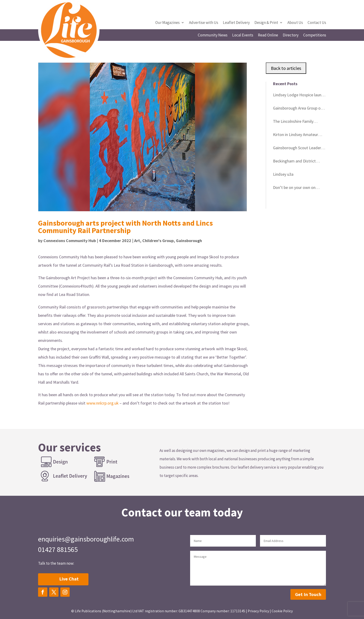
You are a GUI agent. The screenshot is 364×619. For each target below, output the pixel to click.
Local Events (243, 36)
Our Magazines (167, 23)
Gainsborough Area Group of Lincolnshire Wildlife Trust (298, 109)
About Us (295, 23)
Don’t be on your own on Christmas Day (294, 188)
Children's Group (158, 241)
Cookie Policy (282, 611)
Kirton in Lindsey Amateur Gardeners (296, 135)
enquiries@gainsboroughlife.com (86, 539)
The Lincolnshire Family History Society (293, 122)
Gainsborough (189, 241)
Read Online (268, 36)
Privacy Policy (258, 611)
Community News (213, 36)
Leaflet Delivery (236, 23)
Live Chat (69, 579)
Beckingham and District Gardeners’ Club (294, 162)
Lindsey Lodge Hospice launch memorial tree (299, 96)
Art (137, 241)
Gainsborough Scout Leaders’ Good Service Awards (299, 149)
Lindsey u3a (283, 174)
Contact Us (317, 23)
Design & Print (266, 23)
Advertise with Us (204, 23)
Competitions (315, 36)
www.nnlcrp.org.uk (102, 403)
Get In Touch (308, 594)
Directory (291, 36)
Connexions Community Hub (70, 241)
